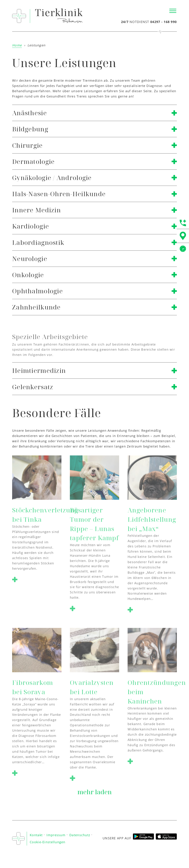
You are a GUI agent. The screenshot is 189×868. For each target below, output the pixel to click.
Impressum (56, 835)
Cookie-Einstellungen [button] (48, 842)
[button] (15, 581)
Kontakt (36, 835)
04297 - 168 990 (163, 22)
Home (17, 45)
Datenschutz (80, 835)
